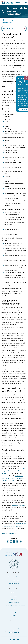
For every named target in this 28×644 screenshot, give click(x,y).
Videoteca (14, 609)
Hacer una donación (14, 625)
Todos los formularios (14, 602)
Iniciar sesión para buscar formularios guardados (14, 606)
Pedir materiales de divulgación (14, 628)
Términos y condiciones (14, 577)
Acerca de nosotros (14, 583)
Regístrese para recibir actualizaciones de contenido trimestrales (14, 632)
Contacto (14, 615)
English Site (14, 593)
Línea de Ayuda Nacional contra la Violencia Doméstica (14, 471)
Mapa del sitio (14, 599)
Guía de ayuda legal (18, 505)
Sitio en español (14, 596)
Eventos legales (14, 612)
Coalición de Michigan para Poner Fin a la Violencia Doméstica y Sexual (14, 478)
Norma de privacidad (14, 580)
